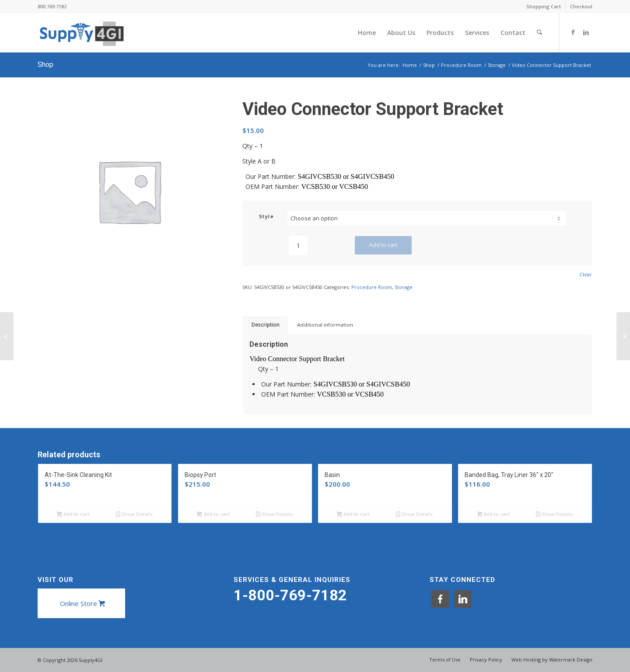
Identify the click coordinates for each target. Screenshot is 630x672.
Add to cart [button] (73, 515)
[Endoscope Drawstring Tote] (623, 336)
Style (267, 216)
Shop (45, 64)
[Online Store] (81, 603)
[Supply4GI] (82, 33)
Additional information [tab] (325, 325)
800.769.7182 (52, 6)
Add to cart (383, 245)
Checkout (581, 6)
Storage (404, 287)
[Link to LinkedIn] (586, 32)
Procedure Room (372, 287)
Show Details (134, 515)
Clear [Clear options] (586, 274)
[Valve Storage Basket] (7, 336)
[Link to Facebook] (573, 32)
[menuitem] (544, 7)
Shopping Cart (544, 6)
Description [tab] (266, 325)
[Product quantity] (298, 245)
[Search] (540, 33)
